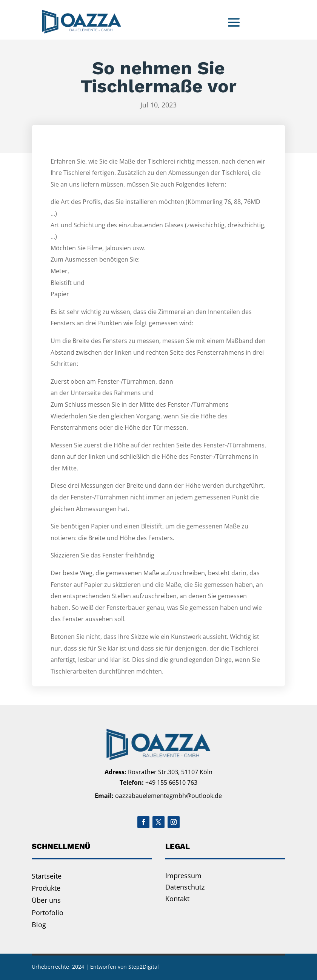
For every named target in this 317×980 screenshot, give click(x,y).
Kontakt (177, 899)
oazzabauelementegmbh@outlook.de (169, 796)
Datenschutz (185, 887)
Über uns (46, 900)
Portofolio (48, 913)
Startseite (47, 876)
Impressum (183, 876)
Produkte (46, 888)
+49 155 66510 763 (171, 782)
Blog (39, 925)
